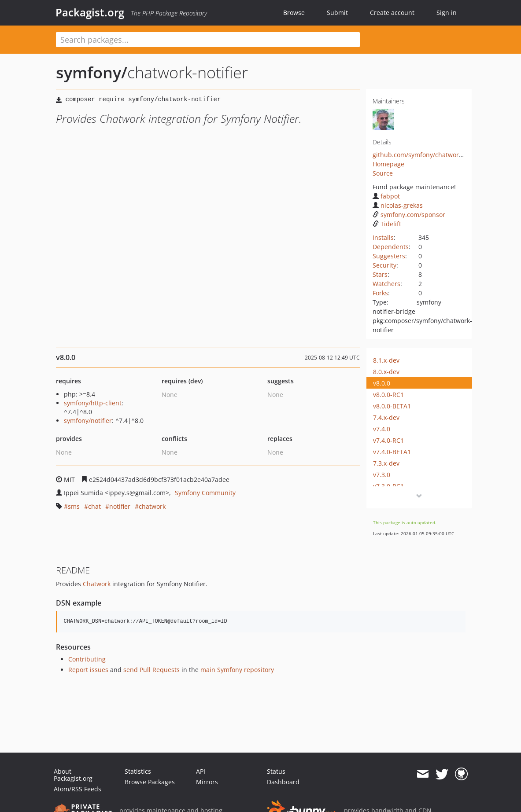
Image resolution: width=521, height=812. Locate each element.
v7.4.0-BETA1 (392, 452)
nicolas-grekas (398, 205)
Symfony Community (205, 493)
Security (384, 265)
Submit (337, 13)
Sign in (447, 13)
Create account (392, 13)
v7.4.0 (382, 429)
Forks (380, 293)
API (201, 771)
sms (74, 506)
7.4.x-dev (386, 417)
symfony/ (92, 72)
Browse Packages (150, 782)
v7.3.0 (382, 475)
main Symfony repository (237, 670)
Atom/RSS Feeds (78, 789)
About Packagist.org (73, 775)
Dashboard (283, 782)
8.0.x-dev (386, 372)
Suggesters (389, 256)
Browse (294, 13)
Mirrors (207, 782)
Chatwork (97, 584)
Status (276, 771)
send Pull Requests (151, 670)
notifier (120, 506)
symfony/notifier (88, 421)
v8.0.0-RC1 (388, 395)
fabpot (386, 196)
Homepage (388, 164)
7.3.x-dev (386, 463)
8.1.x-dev (386, 360)
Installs (383, 237)
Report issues (88, 670)
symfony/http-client (93, 403)
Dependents (391, 247)
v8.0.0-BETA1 (392, 406)
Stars (380, 274)
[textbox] (208, 40)
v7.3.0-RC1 (388, 486)
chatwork (152, 506)
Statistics (138, 771)
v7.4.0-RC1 (388, 440)
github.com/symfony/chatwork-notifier (429, 155)
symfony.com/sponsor (409, 215)
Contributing (87, 659)
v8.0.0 (382, 383)
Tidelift (387, 224)
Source (383, 173)
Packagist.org (90, 12)
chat (94, 506)
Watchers (386, 284)
